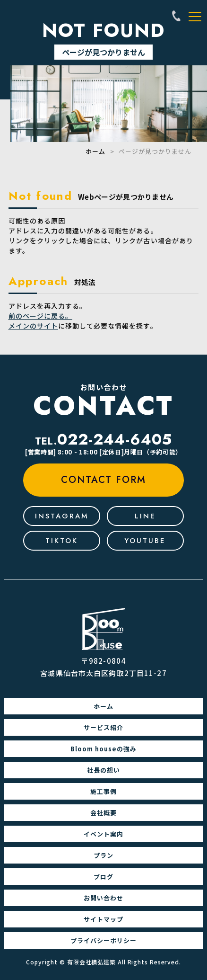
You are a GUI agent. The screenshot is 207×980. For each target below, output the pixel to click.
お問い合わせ (103, 898)
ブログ (103, 877)
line (145, 516)
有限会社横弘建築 (91, 962)
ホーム (95, 151)
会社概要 (103, 813)
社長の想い (103, 770)
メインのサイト (33, 326)
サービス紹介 (103, 727)
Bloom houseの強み (103, 749)
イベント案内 (103, 834)
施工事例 (103, 791)
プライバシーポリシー (103, 940)
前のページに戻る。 (40, 316)
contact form (103, 480)
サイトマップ (103, 919)
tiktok (62, 541)
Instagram (62, 516)
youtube (145, 541)
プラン (103, 855)
